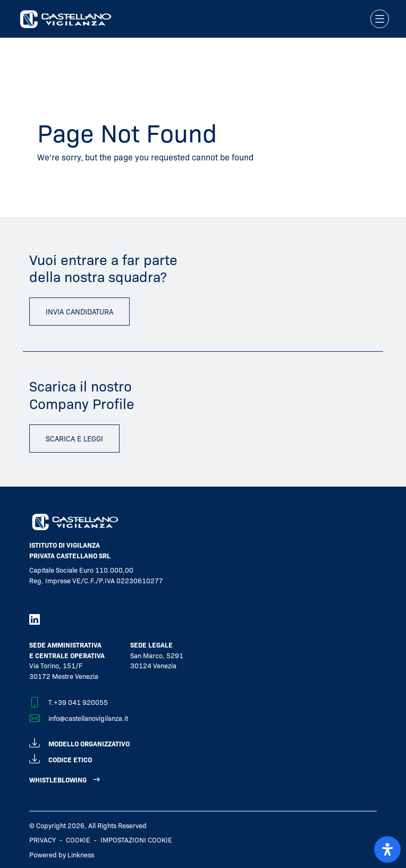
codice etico (61, 758)
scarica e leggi (74, 438)
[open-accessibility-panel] (387, 849)
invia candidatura (79, 311)
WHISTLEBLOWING (58, 780)
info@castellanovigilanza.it (88, 718)
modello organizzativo (79, 742)
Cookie (78, 840)
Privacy (43, 840)
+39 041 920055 (81, 702)
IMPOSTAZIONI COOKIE (136, 840)
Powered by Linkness (62, 854)
